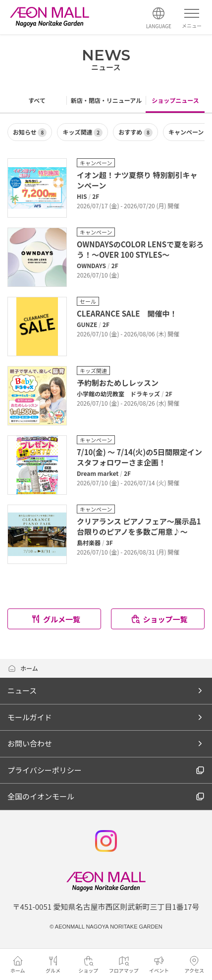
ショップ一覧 (159, 619)
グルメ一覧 (55, 619)
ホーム (23, 668)
